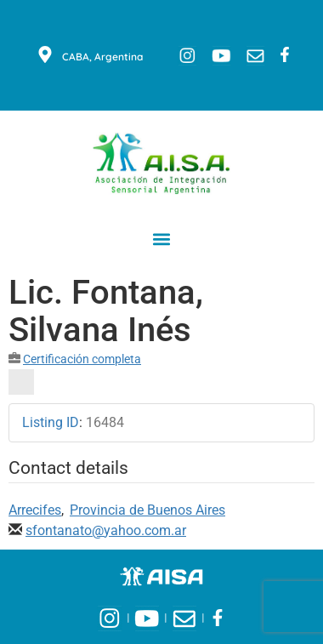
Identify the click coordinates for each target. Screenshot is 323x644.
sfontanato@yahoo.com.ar (106, 530)
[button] (162, 239)
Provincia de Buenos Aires (147, 510)
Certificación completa (82, 359)
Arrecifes (35, 510)
